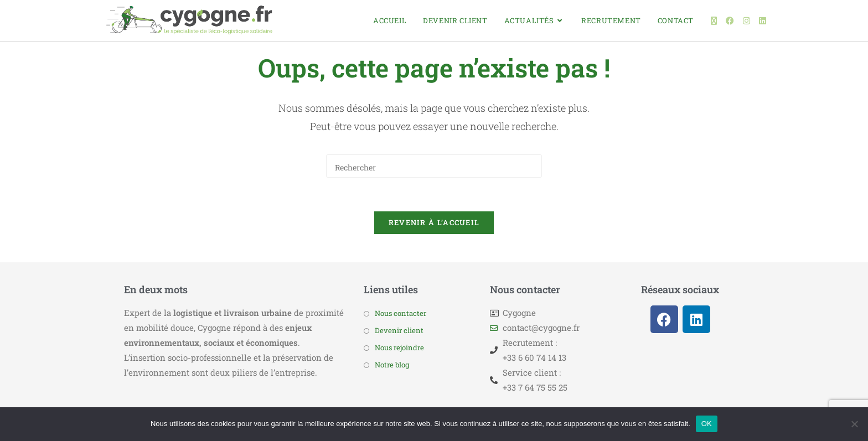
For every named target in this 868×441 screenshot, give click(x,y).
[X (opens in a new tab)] (714, 21)
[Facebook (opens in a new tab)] (730, 21)
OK (707, 424)
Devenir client (399, 330)
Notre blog (392, 365)
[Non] (854, 424)
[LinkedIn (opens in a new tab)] (763, 21)
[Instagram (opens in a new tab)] (746, 21)
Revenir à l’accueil (434, 222)
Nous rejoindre (399, 347)
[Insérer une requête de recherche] (434, 166)
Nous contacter (401, 313)
